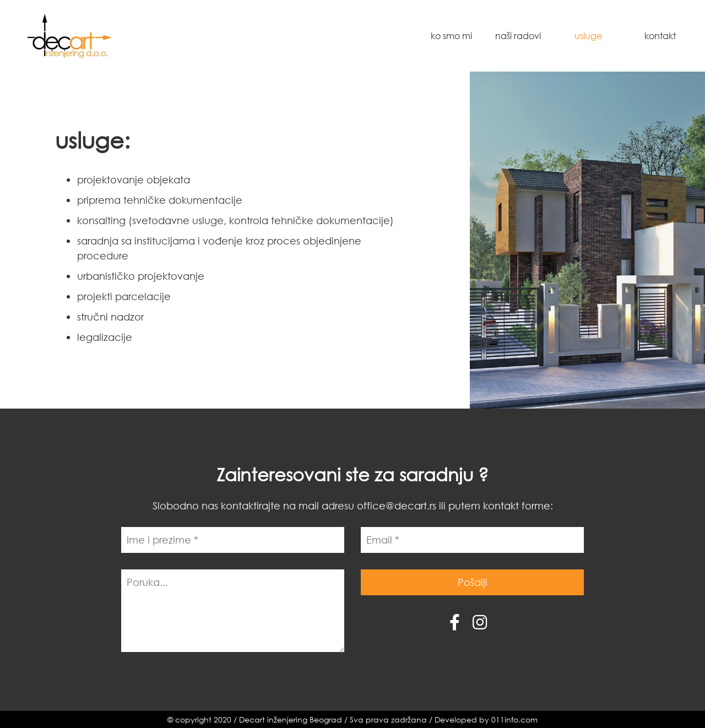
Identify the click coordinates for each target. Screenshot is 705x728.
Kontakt (660, 36)
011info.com (514, 719)
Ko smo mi (451, 36)
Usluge (588, 36)
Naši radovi (518, 36)
